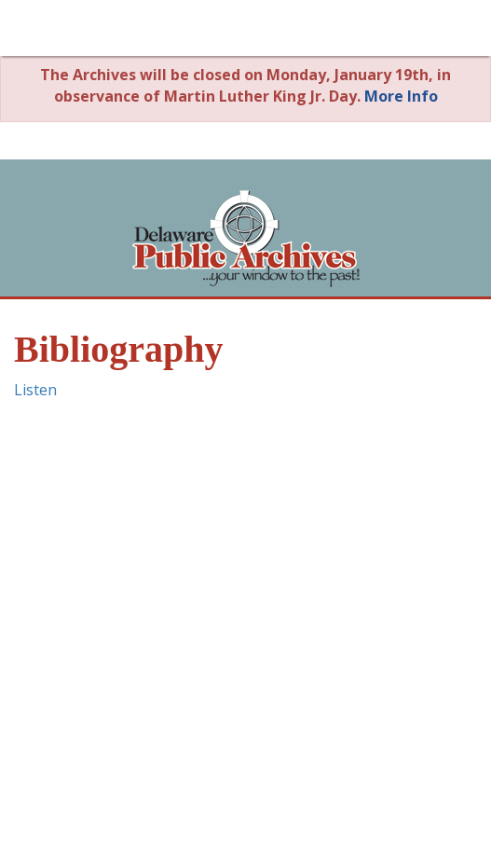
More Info (401, 96)
